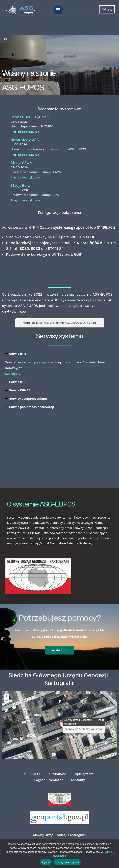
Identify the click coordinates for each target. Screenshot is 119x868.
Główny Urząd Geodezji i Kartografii (60, 834)
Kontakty (78, 780)
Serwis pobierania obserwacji (32, 407)
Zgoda (46, 862)
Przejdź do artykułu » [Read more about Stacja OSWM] (25, 177)
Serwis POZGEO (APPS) (30, 117)
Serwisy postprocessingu (28, 398)
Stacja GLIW (20, 186)
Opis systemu (86, 774)
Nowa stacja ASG (25, 140)
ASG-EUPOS (32, 774)
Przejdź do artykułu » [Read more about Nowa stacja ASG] (25, 155)
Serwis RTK (17, 382)
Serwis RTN (18, 354)
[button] (59, 354)
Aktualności (58, 774)
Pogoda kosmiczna (49, 780)
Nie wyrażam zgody (67, 862)
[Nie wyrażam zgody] (114, 854)
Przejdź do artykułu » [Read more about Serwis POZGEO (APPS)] (25, 132)
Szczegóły (13, 374)
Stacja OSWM (21, 163)
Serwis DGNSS (20, 390)
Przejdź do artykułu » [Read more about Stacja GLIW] (25, 200)
